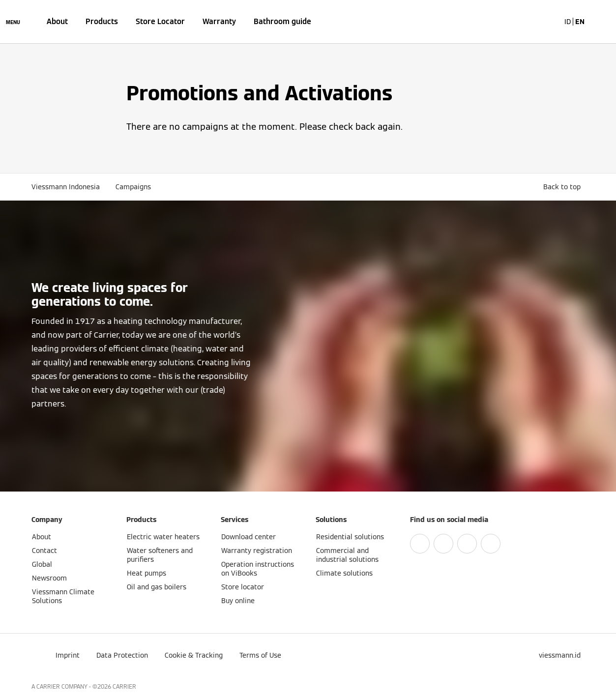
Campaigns (133, 187)
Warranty (219, 21)
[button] (564, 187)
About (57, 21)
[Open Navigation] (13, 22)
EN (580, 22)
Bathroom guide (282, 21)
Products (102, 21)
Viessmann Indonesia (66, 187)
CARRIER (124, 686)
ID (568, 22)
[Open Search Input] (548, 22)
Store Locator (160, 21)
